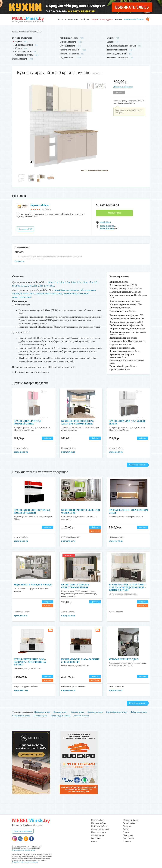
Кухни (39, 31)
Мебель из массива (69, 54)
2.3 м (34, 286)
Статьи (94, 841)
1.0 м (50, 282)
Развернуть (19, 261)
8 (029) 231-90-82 (116, 541)
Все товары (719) (26, 229)
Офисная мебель (68, 42)
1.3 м (68, 282)
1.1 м (56, 282)
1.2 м (62, 282)
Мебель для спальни (70, 50)
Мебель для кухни (28, 31)
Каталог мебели (98, 820)
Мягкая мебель (20, 59)
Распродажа (106, 20)
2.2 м (29, 286)
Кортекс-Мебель (40, 205)
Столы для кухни (23, 52)
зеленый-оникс (28, 293)
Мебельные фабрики (100, 826)
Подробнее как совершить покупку (25, 861)
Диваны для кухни (24, 45)
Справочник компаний (100, 829)
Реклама (126, 832)
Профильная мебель (117, 50)
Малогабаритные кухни (117, 712)
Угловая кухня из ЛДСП (124, 659)
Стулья (19, 48)
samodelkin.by (105, 222)
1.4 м (73, 282)
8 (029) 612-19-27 (116, 690)
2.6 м (52, 286)
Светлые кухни (77, 712)
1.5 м (79, 282)
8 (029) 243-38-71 (21, 615)
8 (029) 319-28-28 (107, 205)
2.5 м (46, 286)
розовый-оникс (71, 293)
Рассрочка (127, 826)
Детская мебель (67, 46)
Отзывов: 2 (47, 209)
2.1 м (23, 286)
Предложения (128, 838)
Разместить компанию (23, 831)
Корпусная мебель (69, 38)
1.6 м (85, 282)
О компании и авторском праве (24, 850)
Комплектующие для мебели (121, 46)
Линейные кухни (81, 715)
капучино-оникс (43, 293)
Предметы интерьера (118, 58)
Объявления (128, 835)
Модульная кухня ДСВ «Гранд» (33, 584)
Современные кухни (21, 715)
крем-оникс (57, 293)
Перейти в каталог (137, 464)
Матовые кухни (40, 715)
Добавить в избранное (123, 87)
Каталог (62, 20)
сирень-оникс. (25, 296)
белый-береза (61, 290)
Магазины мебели (99, 823)
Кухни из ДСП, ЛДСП (61, 715)
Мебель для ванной (117, 54)
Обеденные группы (24, 55)
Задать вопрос (114, 213)
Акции (95, 20)
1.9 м (17, 286)
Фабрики (85, 20)
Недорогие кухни (95, 712)
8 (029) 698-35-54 (68, 541)
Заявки (118, 20)
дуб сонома (74, 290)
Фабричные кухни (139, 712)
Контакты (127, 841)
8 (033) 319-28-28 (107, 228)
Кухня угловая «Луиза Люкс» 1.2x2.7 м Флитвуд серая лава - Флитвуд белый (128, 587)
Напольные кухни (42, 712)
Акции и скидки (98, 835)
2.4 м (40, 286)
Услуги (111, 38)
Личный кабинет (130, 823)
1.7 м (91, 282)
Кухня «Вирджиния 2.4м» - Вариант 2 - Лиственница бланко (30, 662)
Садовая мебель (68, 58)
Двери (110, 42)
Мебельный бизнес (134, 20)
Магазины (73, 20)
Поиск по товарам (99, 832)
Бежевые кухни (60, 712)
